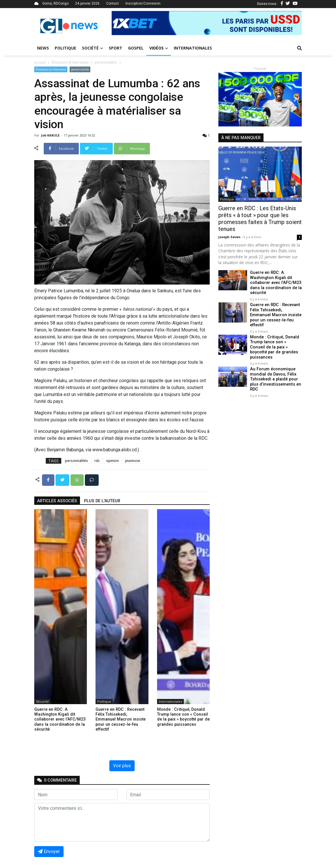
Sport (115, 48)
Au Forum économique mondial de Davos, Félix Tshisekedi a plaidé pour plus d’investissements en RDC (275, 373)
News (43, 48)
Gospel (136, 48)
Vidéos (159, 48)
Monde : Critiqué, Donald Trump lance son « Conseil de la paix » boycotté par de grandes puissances (275, 344)
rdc (97, 461)
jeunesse (133, 461)
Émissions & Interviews (70, 62)
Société (92, 48)
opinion (112, 461)
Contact (112, 3)
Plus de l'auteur (102, 501)
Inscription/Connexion (143, 3)
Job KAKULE (51, 135)
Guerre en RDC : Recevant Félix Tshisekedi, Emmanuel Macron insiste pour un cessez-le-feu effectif (275, 314)
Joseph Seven (230, 237)
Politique (65, 48)
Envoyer (49, 851)
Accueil (40, 62)
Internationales (193, 48)
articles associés (57, 501)
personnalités (106, 62)
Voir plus (122, 766)
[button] (126, 23)
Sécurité (42, 701)
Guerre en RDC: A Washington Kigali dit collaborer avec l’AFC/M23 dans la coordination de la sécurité (276, 283)
